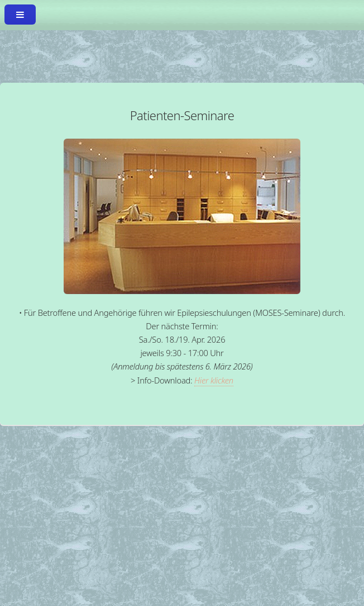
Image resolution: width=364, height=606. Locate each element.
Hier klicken (214, 380)
